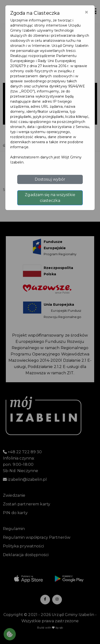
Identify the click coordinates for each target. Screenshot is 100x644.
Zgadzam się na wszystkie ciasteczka (50, 198)
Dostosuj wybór (50, 179)
